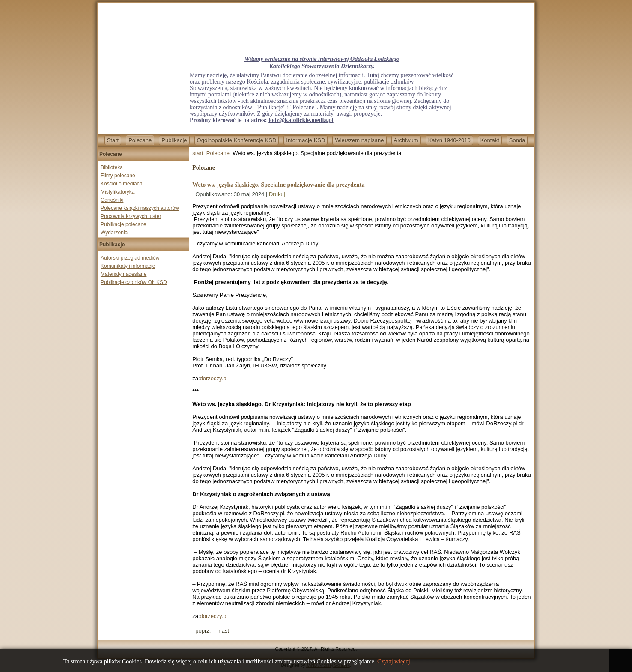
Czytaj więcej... (396, 662)
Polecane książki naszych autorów (140, 208)
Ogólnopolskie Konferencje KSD (237, 140)
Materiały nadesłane (124, 274)
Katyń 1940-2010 (449, 140)
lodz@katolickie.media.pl (301, 120)
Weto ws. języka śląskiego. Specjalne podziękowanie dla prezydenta (278, 185)
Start (113, 140)
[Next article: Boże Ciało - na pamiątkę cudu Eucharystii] (224, 631)
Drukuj (277, 194)
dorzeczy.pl (214, 378)
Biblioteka (112, 167)
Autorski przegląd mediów (130, 258)
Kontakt (490, 140)
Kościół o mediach (121, 184)
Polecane (140, 140)
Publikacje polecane (124, 224)
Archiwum (406, 140)
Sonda (517, 140)
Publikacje (174, 140)
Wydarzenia (114, 233)
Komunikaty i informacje (128, 266)
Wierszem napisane (359, 140)
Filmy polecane (118, 176)
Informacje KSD (306, 140)
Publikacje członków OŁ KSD (134, 282)
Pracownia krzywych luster (131, 216)
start (198, 153)
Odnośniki (112, 200)
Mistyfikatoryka (118, 192)
